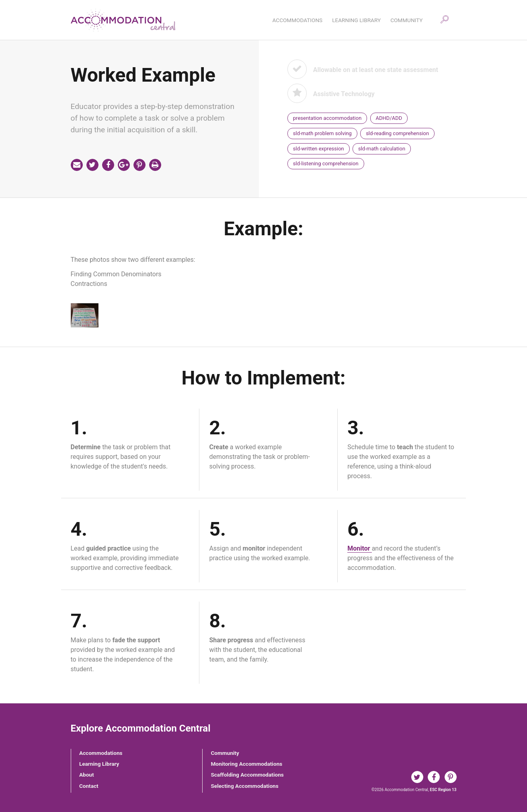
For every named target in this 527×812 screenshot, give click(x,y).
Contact (89, 786)
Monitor (359, 548)
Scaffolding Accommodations (247, 775)
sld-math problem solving (322, 133)
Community (225, 753)
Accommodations (101, 753)
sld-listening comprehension (326, 163)
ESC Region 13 (443, 790)
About (87, 775)
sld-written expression (319, 149)
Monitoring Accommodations (246, 764)
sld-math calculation (382, 149)
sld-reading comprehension (397, 133)
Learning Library (99, 764)
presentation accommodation (327, 118)
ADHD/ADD (389, 118)
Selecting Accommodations (244, 786)
